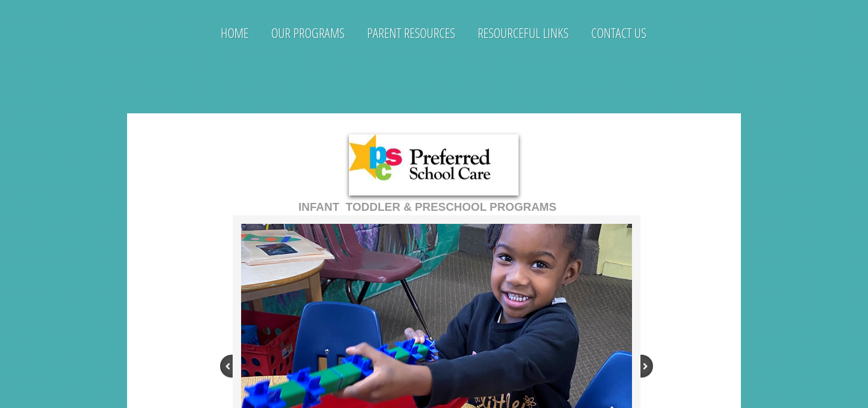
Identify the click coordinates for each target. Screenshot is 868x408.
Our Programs (308, 33)
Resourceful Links (523, 33)
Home (235, 33)
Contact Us (619, 33)
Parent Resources (411, 33)
